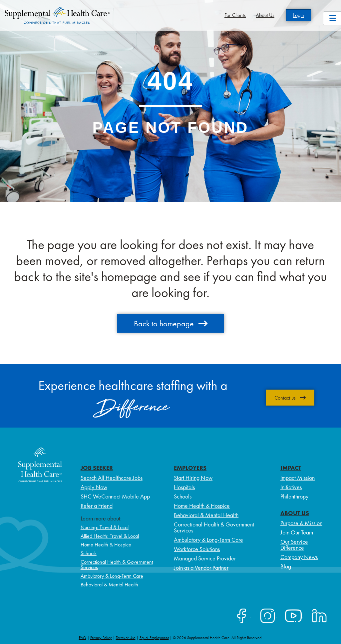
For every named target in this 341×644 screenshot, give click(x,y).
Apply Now (94, 487)
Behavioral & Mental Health (109, 585)
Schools (89, 553)
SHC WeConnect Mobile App (115, 496)
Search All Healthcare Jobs (112, 478)
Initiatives (291, 487)
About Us (265, 15)
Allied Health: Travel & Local (110, 536)
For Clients (235, 15)
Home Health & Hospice (106, 545)
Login (299, 15)
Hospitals (184, 487)
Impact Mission (298, 478)
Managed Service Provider (205, 558)
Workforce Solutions (197, 549)
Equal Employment (154, 638)
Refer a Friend (97, 506)
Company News (299, 557)
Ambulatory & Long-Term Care (112, 576)
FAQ (83, 638)
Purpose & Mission (301, 523)
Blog (286, 566)
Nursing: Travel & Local (105, 527)
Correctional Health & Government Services (117, 565)
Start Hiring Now (193, 478)
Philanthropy (294, 496)
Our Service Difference (294, 545)
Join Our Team (297, 532)
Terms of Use (126, 638)
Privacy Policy (101, 638)
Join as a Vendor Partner (201, 568)
